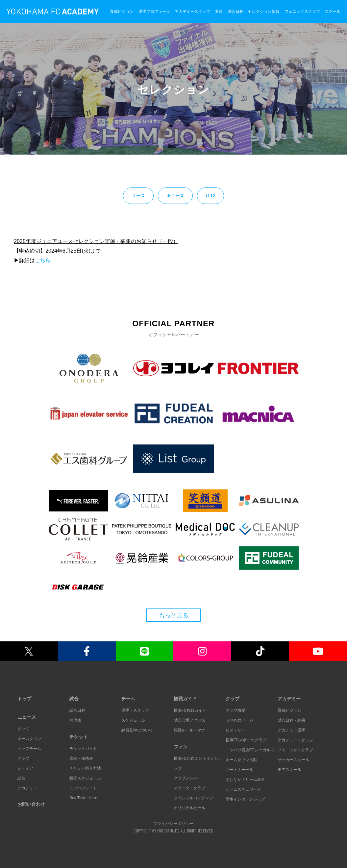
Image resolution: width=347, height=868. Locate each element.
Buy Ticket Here (83, 798)
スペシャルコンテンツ (193, 798)
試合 (21, 778)
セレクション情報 (264, 12)
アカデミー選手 (291, 730)
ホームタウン (29, 739)
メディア (25, 768)
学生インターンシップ (245, 799)
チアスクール (289, 770)
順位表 (75, 720)
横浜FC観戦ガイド (190, 710)
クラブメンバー (187, 778)
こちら (43, 260)
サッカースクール (293, 760)
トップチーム (29, 749)
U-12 (211, 196)
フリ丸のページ (239, 720)
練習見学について (137, 730)
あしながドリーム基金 (245, 780)
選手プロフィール (154, 12)
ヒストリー (235, 730)
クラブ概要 (235, 710)
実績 (219, 12)
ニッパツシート (83, 788)
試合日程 (235, 12)
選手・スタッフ (135, 710)
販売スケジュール (85, 778)
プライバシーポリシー (174, 823)
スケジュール (133, 720)
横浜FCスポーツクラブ (246, 740)
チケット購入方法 (85, 768)
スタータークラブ (189, 788)
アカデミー (27, 788)
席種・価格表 (81, 758)
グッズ (23, 729)
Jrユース (175, 196)
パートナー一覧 (239, 770)
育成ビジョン (122, 12)
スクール (333, 12)
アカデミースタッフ (192, 12)
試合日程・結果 (291, 720)
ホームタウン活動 (241, 760)
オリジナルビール (189, 808)
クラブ (23, 758)
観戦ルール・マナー (191, 730)
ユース (138, 196)
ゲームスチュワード (243, 789)
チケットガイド (83, 749)
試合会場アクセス (189, 720)
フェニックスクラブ (302, 12)
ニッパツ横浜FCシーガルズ (250, 750)
